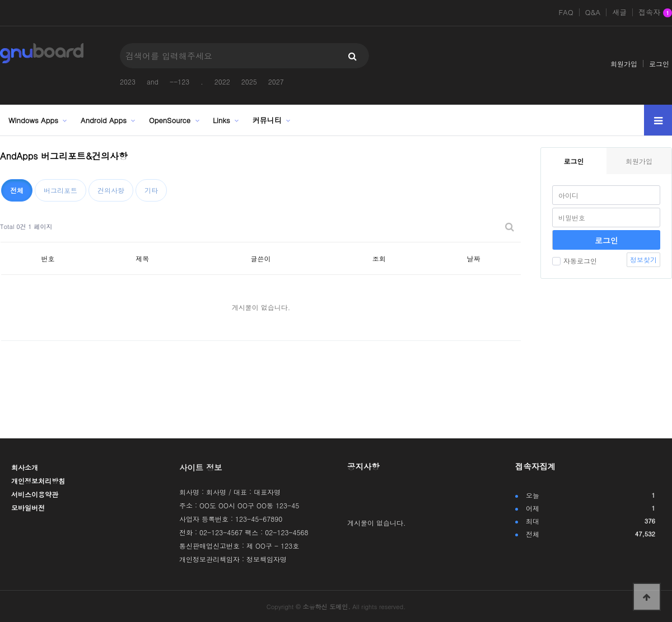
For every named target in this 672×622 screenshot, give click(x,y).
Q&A (593, 12)
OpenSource (170, 120)
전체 (17, 190)
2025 (249, 81)
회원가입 (624, 64)
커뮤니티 (267, 120)
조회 (379, 258)
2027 (276, 81)
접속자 (655, 13)
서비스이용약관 (35, 494)
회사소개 (25, 467)
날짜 (474, 258)
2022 (222, 81)
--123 (179, 81)
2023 (128, 81)
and (153, 81)
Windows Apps (33, 120)
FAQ (566, 12)
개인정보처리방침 (38, 481)
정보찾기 (643, 259)
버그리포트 (60, 190)
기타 (151, 190)
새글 (619, 12)
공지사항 (363, 466)
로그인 (659, 64)
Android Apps (104, 120)
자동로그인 (575, 261)
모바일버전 (28, 508)
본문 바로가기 (0, 0)
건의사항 (111, 190)
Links (221, 120)
